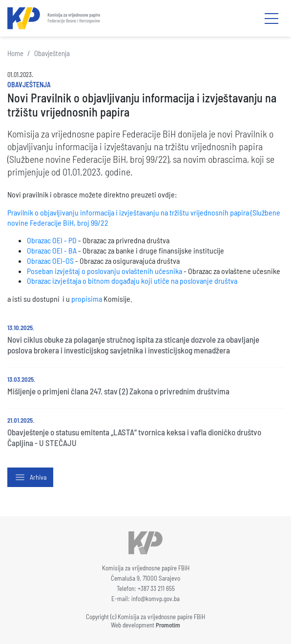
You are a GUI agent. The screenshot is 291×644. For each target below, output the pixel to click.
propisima (87, 299)
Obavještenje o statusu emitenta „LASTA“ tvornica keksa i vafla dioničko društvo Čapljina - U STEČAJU (134, 437)
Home (15, 53)
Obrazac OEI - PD (52, 240)
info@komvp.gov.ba (156, 599)
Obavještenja (52, 53)
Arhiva (30, 477)
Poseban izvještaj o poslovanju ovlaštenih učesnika (104, 271)
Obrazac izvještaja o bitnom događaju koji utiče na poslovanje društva (132, 281)
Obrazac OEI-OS (50, 261)
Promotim (168, 625)
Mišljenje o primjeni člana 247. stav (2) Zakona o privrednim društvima (118, 391)
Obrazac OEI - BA (52, 250)
